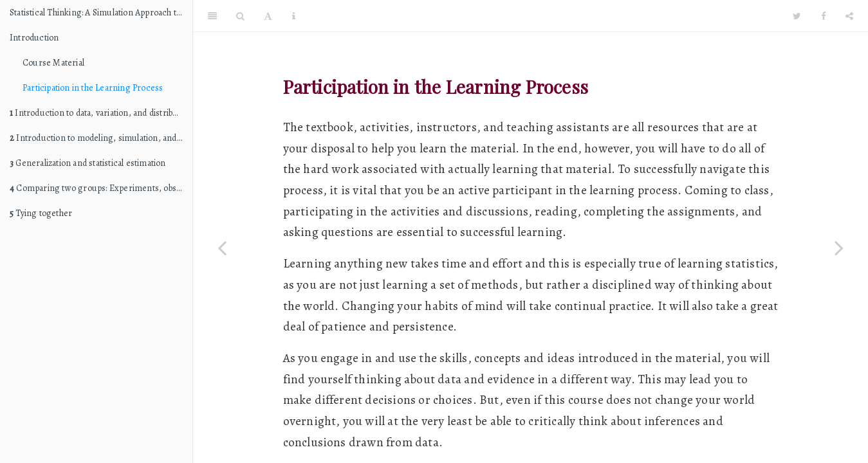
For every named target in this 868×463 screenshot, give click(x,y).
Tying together (41, 213)
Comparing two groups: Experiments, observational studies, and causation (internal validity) (101, 188)
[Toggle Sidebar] (212, 16)
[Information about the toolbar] (294, 16)
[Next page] (839, 248)
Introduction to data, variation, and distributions (101, 113)
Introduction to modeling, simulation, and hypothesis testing (101, 138)
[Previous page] (222, 248)
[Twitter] (797, 16)
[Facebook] (824, 16)
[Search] (240, 16)
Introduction (34, 38)
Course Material (53, 63)
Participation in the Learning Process (93, 88)
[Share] (849, 16)
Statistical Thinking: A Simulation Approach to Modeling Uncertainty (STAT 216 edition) (101, 13)
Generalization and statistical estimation (88, 163)
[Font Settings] (268, 16)
